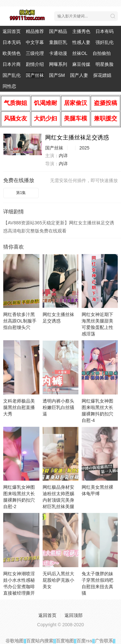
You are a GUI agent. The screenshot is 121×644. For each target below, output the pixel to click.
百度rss (84, 641)
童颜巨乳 (58, 42)
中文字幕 (35, 42)
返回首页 (12, 31)
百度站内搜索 (40, 641)
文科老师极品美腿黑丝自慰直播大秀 (19, 407)
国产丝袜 (35, 75)
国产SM (57, 75)
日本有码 (105, 31)
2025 (84, 148)
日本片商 (12, 64)
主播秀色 (81, 31)
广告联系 (104, 641)
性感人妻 (81, 42)
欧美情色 (12, 53)
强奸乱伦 (105, 42)
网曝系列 (58, 64)
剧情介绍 (35, 64)
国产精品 (58, 31)
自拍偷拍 (102, 53)
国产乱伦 (12, 75)
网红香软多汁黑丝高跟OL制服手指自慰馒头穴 (20, 321)
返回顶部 (74, 615)
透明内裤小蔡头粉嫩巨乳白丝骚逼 (58, 407)
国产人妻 (79, 75)
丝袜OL (80, 53)
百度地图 (65, 641)
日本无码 (12, 42)
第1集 (21, 193)
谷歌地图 (15, 641)
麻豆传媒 (81, 64)
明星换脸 (105, 64)
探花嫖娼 (102, 75)
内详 (63, 156)
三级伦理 (35, 53)
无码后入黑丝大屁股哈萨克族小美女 (58, 580)
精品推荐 (35, 31)
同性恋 (9, 86)
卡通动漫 (58, 53)
